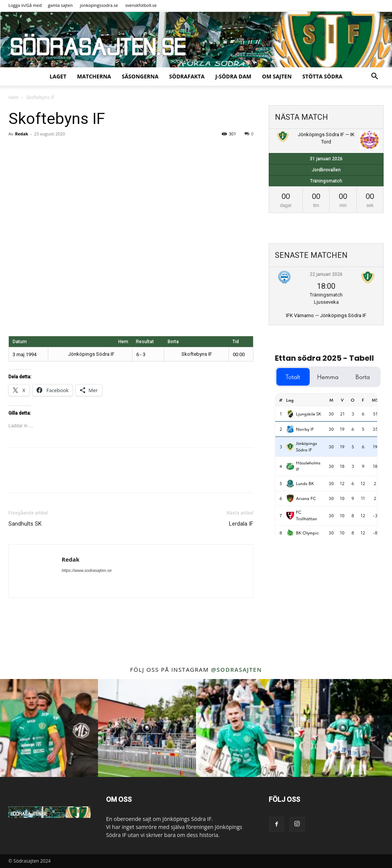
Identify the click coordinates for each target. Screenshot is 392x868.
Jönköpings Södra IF (97, 354)
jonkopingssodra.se (99, 5)
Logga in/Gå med (25, 5)
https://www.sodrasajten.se (87, 570)
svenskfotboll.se (141, 5)
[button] (374, 77)
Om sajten (277, 76)
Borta (173, 342)
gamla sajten (60, 5)
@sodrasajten (236, 669)
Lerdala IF (241, 524)
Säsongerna (140, 76)
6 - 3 (141, 354)
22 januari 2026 (326, 274)
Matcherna (94, 76)
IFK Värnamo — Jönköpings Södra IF (326, 315)
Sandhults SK (25, 524)
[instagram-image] (49, 728)
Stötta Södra (323, 76)
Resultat (145, 342)
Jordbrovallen (326, 170)
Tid (236, 342)
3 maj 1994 (24, 354)
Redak (21, 134)
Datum (20, 342)
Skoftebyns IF (190, 354)
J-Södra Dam (233, 76)
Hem (14, 97)
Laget (58, 76)
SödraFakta (187, 76)
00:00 (239, 354)
